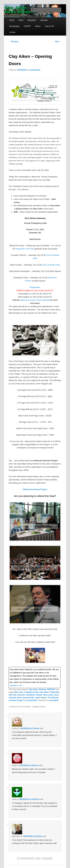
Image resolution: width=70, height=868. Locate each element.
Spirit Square (41, 698)
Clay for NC (49, 26)
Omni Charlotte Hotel (51, 265)
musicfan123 (35, 70)
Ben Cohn (19, 692)
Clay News (33, 689)
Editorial (42, 689)
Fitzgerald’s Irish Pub (24, 249)
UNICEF (27, 26)
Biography (32, 20)
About (21, 20)
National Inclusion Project (35, 489)
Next (58, 42)
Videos (38, 26)
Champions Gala (31, 692)
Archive (12, 32)
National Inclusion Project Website (35, 300)
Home (12, 20)
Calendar (44, 20)
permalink (54, 700)
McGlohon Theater (34, 695)
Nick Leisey (48, 695)
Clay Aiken (44, 692)
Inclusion (21, 695)
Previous (14, 42)
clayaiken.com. (16, 685)
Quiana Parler (29, 698)
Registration (35, 287)
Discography (14, 26)
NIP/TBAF (51, 689)
